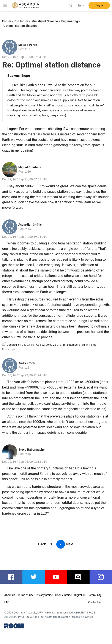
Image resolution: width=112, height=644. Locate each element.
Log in (99, 5)
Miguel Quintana (30, 167)
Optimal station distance (20, 26)
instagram (103, 577)
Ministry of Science (45, 21)
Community (95, 595)
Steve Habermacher (32, 450)
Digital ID (80, 595)
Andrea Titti (27, 363)
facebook (13, 577)
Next (70, 544)
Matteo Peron (28, 45)
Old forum (21, 21)
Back (42, 544)
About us (10, 595)
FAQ (7, 602)
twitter (34, 577)
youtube (58, 577)
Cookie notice (64, 595)
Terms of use (26, 595)
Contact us (95, 602)
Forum (7, 21)
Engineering (70, 21)
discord (79, 577)
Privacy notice (44, 595)
